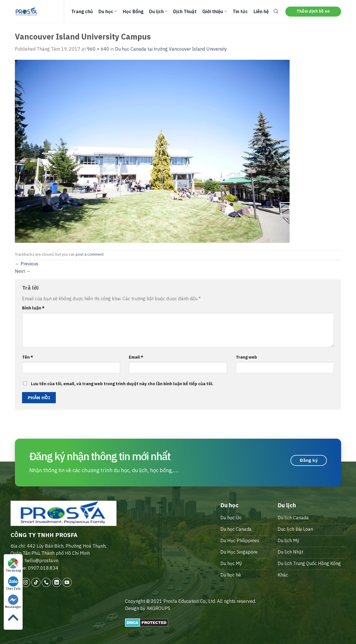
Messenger (13, 602)
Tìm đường (13, 565)
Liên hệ (261, 11)
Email (136, 357)
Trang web (246, 357)
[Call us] (46, 582)
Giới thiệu (214, 11)
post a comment (90, 254)
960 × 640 (98, 49)
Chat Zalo (13, 583)
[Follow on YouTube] (67, 582)
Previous (27, 264)
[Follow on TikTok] (36, 582)
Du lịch (158, 11)
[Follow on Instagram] (26, 582)
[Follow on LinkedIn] (57, 582)
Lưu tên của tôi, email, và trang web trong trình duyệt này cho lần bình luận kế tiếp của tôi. (122, 384)
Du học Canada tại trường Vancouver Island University (171, 49)
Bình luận (33, 308)
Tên (28, 357)
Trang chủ (82, 11)
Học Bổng (133, 11)
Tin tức (240, 11)
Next (23, 271)
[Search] (276, 11)
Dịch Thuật (185, 11)
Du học (108, 11)
